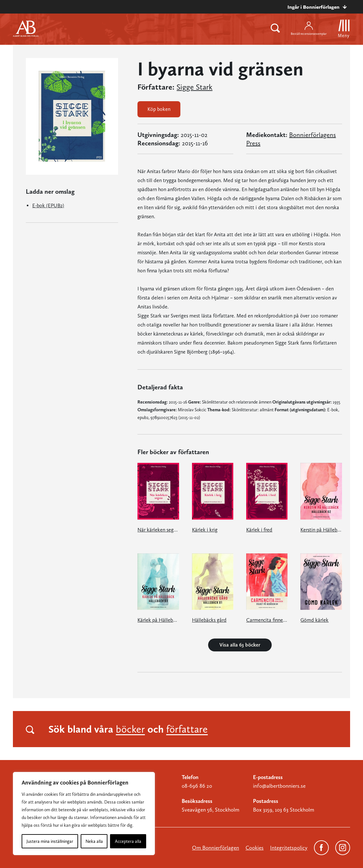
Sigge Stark (194, 87)
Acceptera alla (128, 841)
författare (187, 729)
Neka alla (94, 841)
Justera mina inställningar (50, 841)
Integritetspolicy (289, 848)
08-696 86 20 (197, 786)
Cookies (255, 848)
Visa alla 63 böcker (240, 645)
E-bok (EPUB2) (48, 205)
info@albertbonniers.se (279, 786)
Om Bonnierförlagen (216, 848)
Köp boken (159, 109)
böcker (130, 729)
